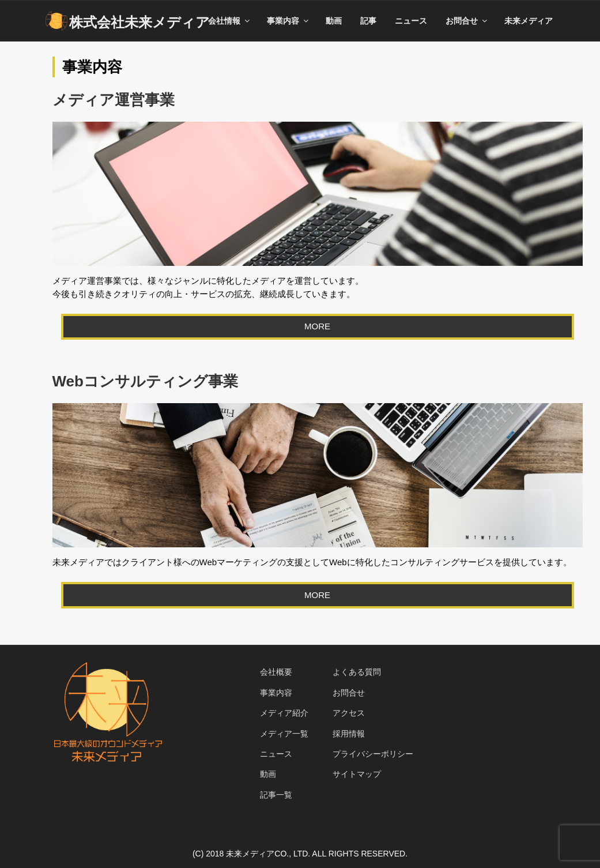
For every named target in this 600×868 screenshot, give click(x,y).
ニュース (411, 21)
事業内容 (288, 21)
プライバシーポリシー (373, 754)
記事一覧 (276, 795)
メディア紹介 (284, 713)
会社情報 (230, 21)
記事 (368, 21)
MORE (317, 326)
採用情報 (349, 734)
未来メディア (529, 21)
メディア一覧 (284, 734)
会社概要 (276, 672)
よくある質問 (357, 672)
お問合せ (467, 21)
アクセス (349, 713)
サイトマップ (357, 774)
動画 (334, 21)
